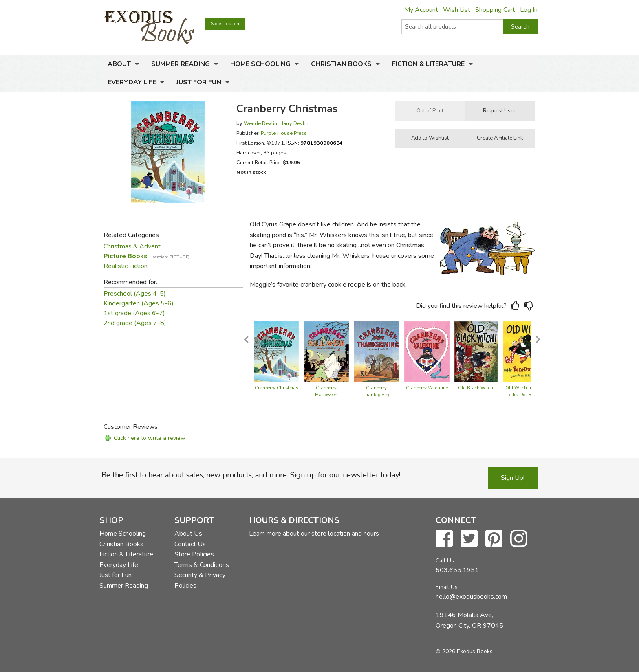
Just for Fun (199, 82)
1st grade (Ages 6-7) (134, 313)
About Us (188, 534)
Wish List (457, 10)
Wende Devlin (260, 123)
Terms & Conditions (202, 565)
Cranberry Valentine (427, 388)
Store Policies (194, 554)
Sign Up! (513, 478)
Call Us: (445, 561)
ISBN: (315, 143)
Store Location (225, 24)
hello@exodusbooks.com (471, 597)
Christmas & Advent (132, 246)
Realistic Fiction (126, 266)
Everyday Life (132, 82)
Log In (529, 10)
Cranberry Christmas (276, 388)
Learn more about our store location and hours (314, 534)
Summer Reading (181, 64)
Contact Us (190, 544)
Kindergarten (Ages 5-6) (139, 303)
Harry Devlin (294, 123)
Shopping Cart (495, 10)
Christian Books (341, 64)
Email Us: (447, 587)
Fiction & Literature (428, 64)
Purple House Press (284, 133)
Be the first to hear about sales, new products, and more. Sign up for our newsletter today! (251, 475)
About (119, 64)
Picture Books (147, 256)
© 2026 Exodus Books (464, 651)
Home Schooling (260, 64)
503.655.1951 (457, 570)
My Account (421, 10)
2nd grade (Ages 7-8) (135, 323)
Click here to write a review (150, 438)
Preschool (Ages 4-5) (135, 294)
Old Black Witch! (476, 388)
